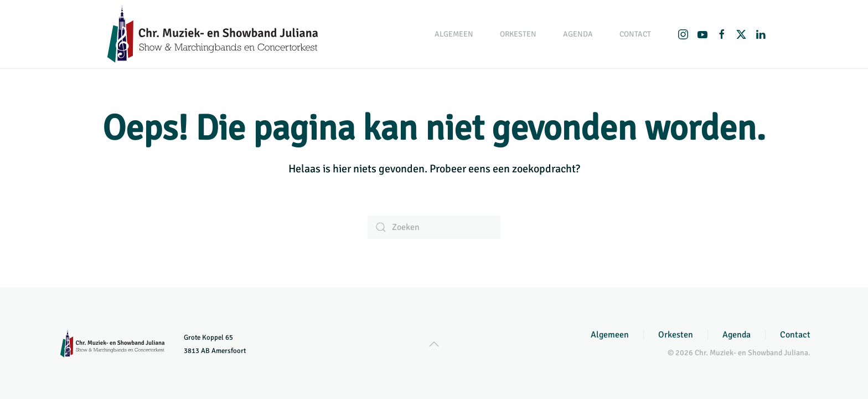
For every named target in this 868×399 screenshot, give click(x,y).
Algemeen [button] (454, 34)
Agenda (578, 34)
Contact (635, 34)
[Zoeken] (434, 227)
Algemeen (610, 335)
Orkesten (676, 335)
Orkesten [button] (518, 34)
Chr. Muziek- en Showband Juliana (751, 353)
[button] (434, 344)
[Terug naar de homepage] (213, 34)
